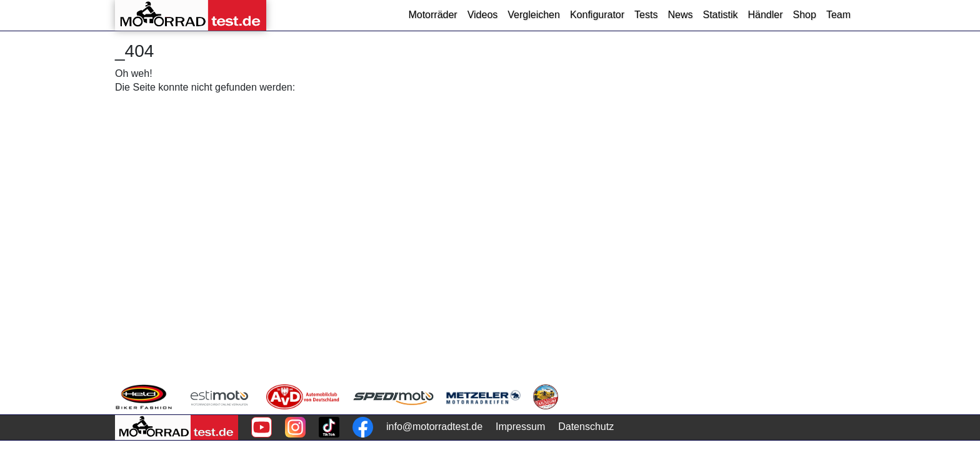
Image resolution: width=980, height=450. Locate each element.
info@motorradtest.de (434, 427)
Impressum (520, 427)
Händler (765, 15)
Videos (483, 15)
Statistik (720, 15)
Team (838, 15)
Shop (805, 15)
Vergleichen (534, 15)
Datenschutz (586, 427)
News (680, 15)
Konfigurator (597, 15)
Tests (646, 15)
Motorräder (432, 15)
